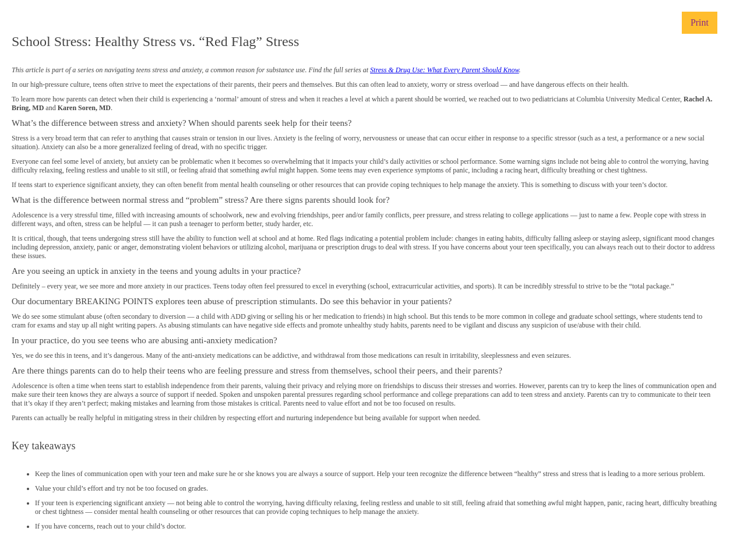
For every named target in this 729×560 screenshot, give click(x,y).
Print (700, 22)
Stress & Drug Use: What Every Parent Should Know (445, 70)
